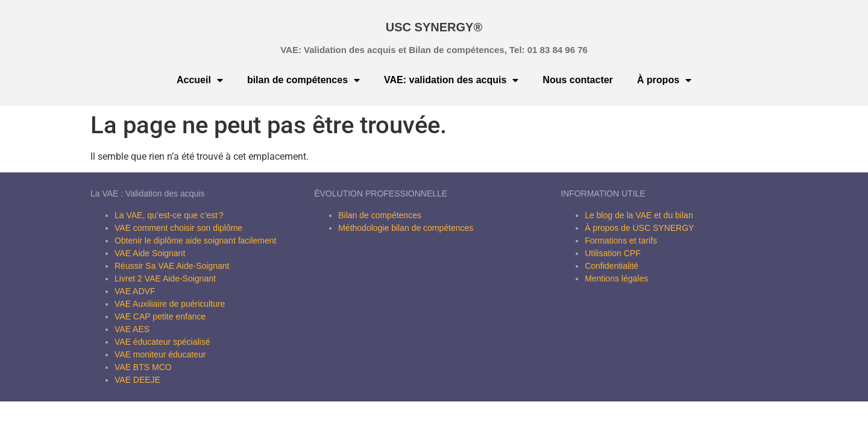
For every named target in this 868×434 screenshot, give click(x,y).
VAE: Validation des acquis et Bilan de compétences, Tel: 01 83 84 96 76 (434, 50)
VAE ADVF (135, 291)
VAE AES (132, 329)
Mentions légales (616, 278)
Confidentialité (612, 266)
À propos (664, 80)
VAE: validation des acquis (451, 80)
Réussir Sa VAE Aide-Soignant (172, 266)
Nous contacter (577, 80)
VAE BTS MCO (143, 367)
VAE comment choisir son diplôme (178, 228)
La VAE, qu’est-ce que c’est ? (169, 215)
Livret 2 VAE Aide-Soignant (165, 278)
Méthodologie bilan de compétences (406, 228)
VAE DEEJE (137, 380)
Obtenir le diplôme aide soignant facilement (196, 241)
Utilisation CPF (613, 253)
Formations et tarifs (621, 241)
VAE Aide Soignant (150, 253)
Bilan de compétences (380, 215)
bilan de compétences (303, 80)
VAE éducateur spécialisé (162, 342)
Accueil (200, 80)
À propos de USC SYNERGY (639, 228)
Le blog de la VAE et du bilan (639, 215)
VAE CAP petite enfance (160, 316)
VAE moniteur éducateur (160, 354)
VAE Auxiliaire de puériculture (170, 304)
